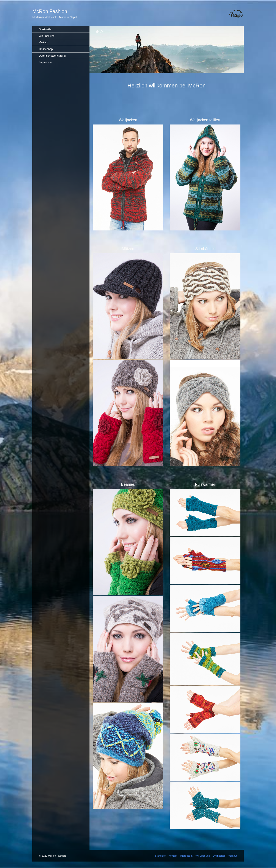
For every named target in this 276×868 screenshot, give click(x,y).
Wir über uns (47, 36)
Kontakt (173, 856)
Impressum (46, 62)
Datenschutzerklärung (52, 56)
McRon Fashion (50, 11)
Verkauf (43, 42)
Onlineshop (46, 49)
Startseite (45, 29)
